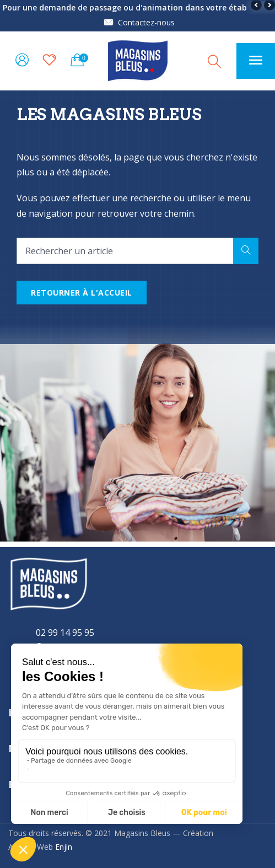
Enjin (64, 847)
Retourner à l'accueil (82, 293)
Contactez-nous (146, 22)
